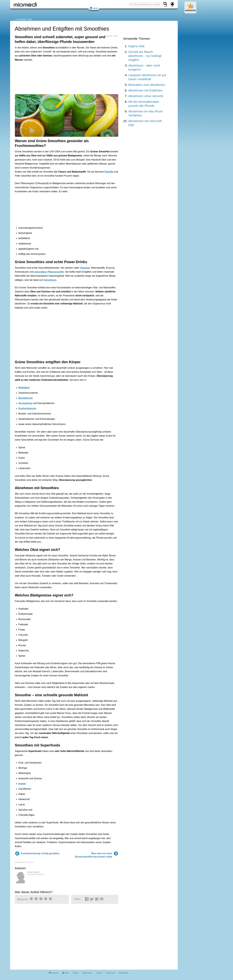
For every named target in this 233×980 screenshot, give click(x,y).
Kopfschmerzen (27, 408)
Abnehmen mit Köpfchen (145, 90)
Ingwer (22, 784)
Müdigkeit (24, 388)
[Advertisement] (61, 77)
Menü (94, 8)
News (30, 19)
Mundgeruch (26, 398)
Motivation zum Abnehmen (147, 85)
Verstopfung (25, 403)
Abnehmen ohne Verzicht (146, 96)
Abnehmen (50, 280)
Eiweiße (109, 172)
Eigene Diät (136, 46)
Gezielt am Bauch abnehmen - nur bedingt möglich (145, 56)
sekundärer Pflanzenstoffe (49, 272)
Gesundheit (21, 19)
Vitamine (85, 268)
